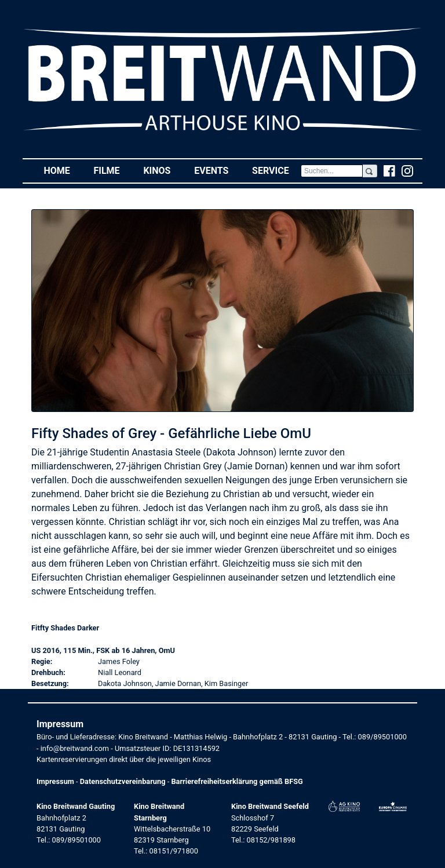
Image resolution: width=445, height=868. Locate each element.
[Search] (332, 171)
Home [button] (63, 170)
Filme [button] (112, 170)
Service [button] (276, 170)
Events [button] (217, 170)
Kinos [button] (163, 170)
